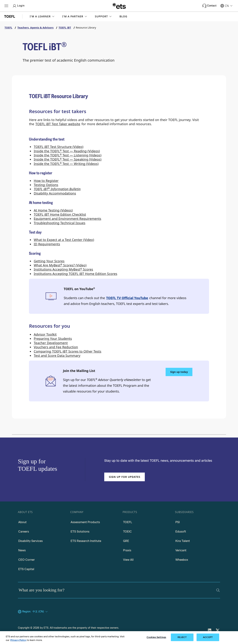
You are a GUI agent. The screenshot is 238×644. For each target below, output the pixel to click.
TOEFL (128, 522)
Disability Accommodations (55, 193)
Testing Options (46, 185)
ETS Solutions (80, 532)
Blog (123, 16)
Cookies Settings (156, 637)
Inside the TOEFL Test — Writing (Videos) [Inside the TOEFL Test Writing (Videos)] (66, 164)
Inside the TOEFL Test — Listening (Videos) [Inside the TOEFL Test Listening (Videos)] (68, 155)
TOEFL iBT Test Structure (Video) (58, 147)
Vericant (181, 550)
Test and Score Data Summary (57, 356)
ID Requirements (47, 244)
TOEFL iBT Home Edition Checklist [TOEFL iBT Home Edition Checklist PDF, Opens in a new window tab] (60, 214)
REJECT (182, 637)
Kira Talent (183, 541)
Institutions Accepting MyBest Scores (63, 269)
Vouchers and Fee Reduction (56, 347)
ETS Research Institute (86, 541)
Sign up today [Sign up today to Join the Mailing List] (179, 372)
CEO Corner (27, 560)
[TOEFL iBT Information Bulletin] (57, 189)
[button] (42, 16)
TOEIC (127, 532)
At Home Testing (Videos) (53, 210)
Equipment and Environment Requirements (67, 219)
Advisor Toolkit (45, 334)
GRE (126, 541)
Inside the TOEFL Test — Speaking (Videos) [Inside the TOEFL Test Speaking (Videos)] (68, 159)
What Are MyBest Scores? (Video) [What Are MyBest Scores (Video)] (60, 265)
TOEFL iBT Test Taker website (58, 124)
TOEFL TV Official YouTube (127, 298)
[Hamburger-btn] (6, 6)
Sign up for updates (125, 477)
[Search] (218, 590)
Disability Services (30, 541)
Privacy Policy (18, 640)
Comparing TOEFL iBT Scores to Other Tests (67, 351)
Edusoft (181, 532)
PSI (178, 522)
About (22, 522)
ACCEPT (208, 637)
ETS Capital (26, 569)
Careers (24, 532)
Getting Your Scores (49, 261)
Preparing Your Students (53, 339)
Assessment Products (85, 522)
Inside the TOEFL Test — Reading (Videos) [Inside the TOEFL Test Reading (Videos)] (67, 151)
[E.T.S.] (119, 6)
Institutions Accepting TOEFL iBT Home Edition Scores (75, 274)
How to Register (46, 181)
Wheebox (182, 560)
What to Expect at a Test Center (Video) (64, 240)
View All (128, 560)
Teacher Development (51, 343)
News (22, 550)
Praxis (127, 550)
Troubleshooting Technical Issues (59, 223)
